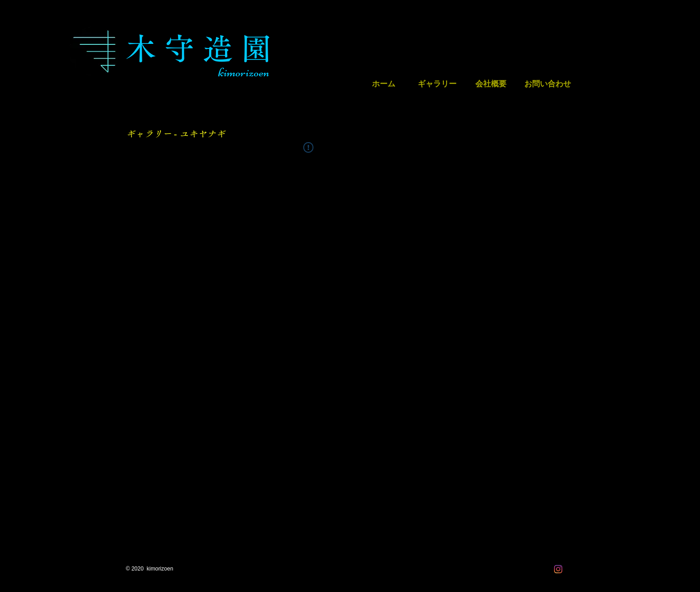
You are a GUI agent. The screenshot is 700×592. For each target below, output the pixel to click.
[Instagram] (558, 569)
